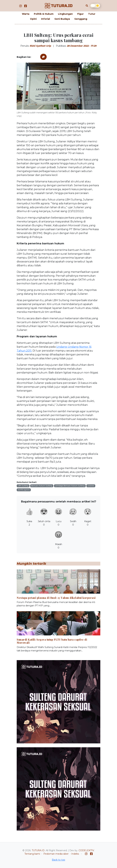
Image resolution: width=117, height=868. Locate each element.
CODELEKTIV (86, 850)
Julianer (91, 486)
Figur (80, 14)
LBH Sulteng (23, 486)
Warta (26, 14)
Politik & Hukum (44, 14)
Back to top (58, 860)
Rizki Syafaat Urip (41, 46)
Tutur (92, 14)
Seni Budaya (62, 19)
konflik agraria (24, 490)
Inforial (46, 19)
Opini (33, 19)
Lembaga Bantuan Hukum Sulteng (70, 486)
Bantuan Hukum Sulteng (42, 486)
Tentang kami (32, 854)
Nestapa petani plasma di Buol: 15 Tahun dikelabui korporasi (56, 598)
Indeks (75, 854)
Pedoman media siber (56, 854)
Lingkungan (65, 14)
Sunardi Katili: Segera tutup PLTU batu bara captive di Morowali (52, 641)
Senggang (81, 19)
